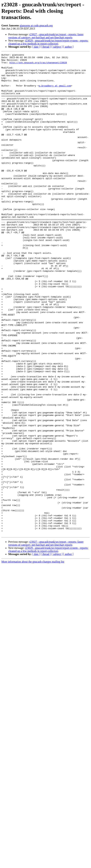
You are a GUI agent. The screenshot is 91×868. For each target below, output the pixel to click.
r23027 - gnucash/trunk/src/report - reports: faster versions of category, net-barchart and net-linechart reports (46, 36)
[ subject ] (57, 47)
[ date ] (36, 47)
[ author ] (68, 47)
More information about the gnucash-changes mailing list (33, 658)
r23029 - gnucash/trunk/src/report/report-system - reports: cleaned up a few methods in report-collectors (48, 42)
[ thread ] (46, 47)
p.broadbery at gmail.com (55, 92)
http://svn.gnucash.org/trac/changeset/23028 (38, 65)
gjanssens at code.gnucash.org (36, 25)
